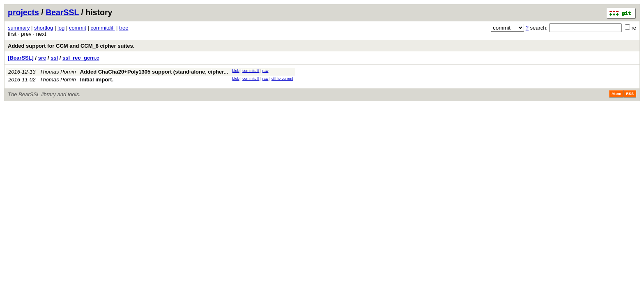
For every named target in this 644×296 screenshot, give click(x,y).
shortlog (44, 28)
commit (78, 28)
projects (23, 12)
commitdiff (102, 28)
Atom (616, 94)
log (61, 28)
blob (236, 71)
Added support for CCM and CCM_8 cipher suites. (71, 46)
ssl (54, 58)
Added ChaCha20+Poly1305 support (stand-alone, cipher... (154, 72)
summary (19, 28)
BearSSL (62, 12)
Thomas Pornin (58, 72)
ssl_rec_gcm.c (81, 58)
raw (266, 71)
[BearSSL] (21, 58)
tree (124, 28)
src (42, 58)
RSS (630, 94)
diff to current (282, 79)
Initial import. (97, 80)
